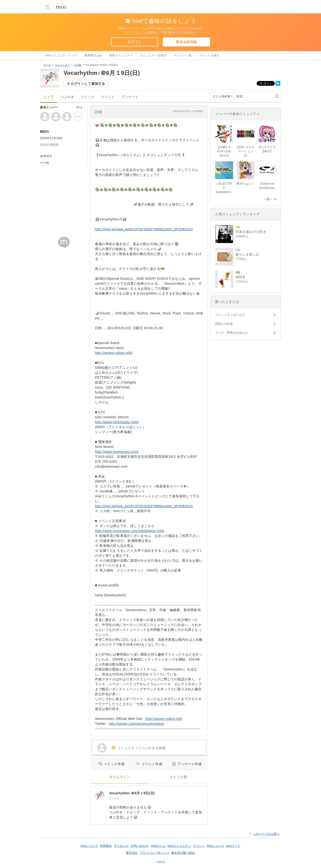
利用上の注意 (224, 324)
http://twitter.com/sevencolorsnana (136, 724)
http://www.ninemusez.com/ (117, 422)
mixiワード (233, 846)
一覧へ (268, 199)
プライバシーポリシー (155, 853)
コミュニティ (62, 65)
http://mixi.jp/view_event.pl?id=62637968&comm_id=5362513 (144, 229)
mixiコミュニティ (179, 846)
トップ (49, 97)
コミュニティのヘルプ (230, 315)
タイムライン (119, 777)
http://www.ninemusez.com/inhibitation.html (130, 531)
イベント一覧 (183, 55)
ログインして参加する (88, 84)
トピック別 (179, 777)
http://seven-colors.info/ (114, 353)
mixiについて (89, 846)
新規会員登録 (186, 42)
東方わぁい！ (246, 184)
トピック (87, 97)
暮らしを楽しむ (247, 254)
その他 (78, 65)
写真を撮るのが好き (251, 232)
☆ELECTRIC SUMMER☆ (224, 188)
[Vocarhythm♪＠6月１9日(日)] (100, 795)
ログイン (134, 42)
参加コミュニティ (121, 55)
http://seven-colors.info (164, 719)
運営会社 (132, 853)
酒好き (241, 277)
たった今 (114, 798)
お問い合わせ (140, 846)
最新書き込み (93, 55)
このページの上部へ (266, 834)
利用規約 (106, 846)
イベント (108, 97)
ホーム (47, 65)
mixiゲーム (158, 846)
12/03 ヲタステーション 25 (246, 151)
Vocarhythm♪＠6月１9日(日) (132, 793)
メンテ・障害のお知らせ (232, 333)
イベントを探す (209, 55)
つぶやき (67, 97)
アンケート (130, 97)
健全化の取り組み (183, 853)
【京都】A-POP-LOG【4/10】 (224, 151)
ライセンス (121, 846)
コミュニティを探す (154, 55)
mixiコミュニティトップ (61, 55)
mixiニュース (215, 846)
